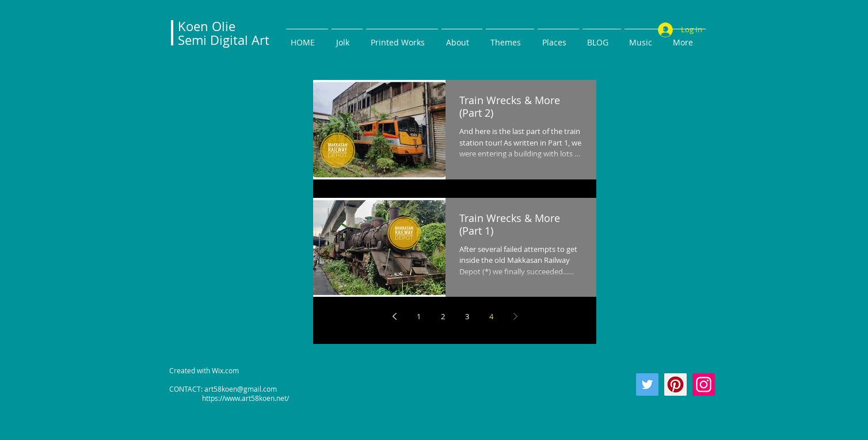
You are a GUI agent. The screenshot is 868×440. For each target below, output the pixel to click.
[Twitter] (647, 384)
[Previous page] (394, 316)
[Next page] (515, 316)
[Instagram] (704, 384)
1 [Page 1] (419, 316)
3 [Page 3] (467, 316)
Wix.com (225, 370)
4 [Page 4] (491, 316)
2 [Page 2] (443, 316)
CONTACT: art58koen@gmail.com (223, 389)
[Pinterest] (675, 384)
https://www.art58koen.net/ (229, 398)
